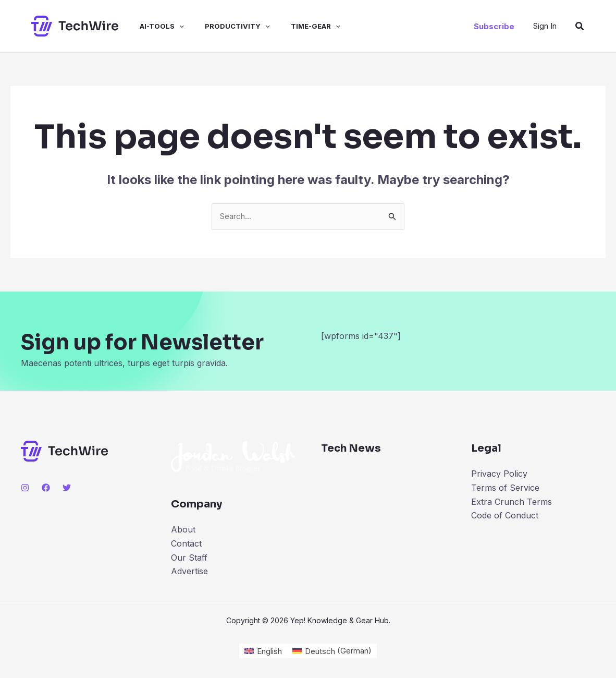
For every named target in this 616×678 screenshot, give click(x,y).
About (183, 530)
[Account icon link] (545, 26)
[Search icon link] (580, 26)
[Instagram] (25, 488)
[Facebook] (46, 488)
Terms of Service (505, 488)
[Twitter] (67, 488)
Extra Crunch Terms (512, 502)
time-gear (297, 26)
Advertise (189, 572)
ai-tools (151, 26)
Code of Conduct (505, 516)
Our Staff (189, 558)
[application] (169, 26)
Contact (186, 544)
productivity (223, 26)
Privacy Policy (499, 475)
